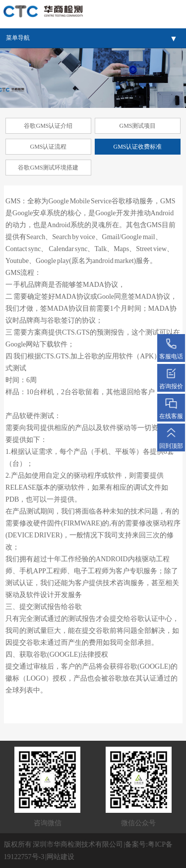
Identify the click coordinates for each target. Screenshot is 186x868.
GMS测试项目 (137, 126)
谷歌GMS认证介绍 (48, 126)
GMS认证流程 (48, 147)
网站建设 (61, 857)
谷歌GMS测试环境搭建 (48, 168)
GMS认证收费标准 (137, 147)
